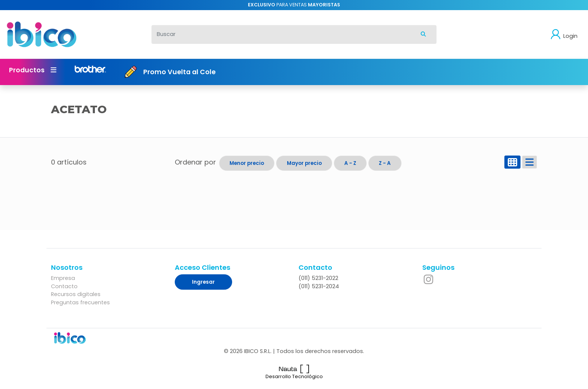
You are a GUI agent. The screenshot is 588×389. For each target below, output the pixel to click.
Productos (33, 70)
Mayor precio (304, 163)
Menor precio (247, 163)
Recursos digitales (76, 294)
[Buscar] (281, 34)
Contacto (64, 286)
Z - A (385, 163)
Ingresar (203, 282)
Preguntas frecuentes (80, 302)
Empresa (63, 278)
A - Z (350, 163)
